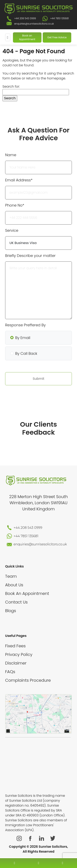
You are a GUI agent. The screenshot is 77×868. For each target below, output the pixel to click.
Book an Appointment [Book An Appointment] (27, 37)
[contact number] (15, 863)
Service (12, 230)
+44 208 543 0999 (25, 18)
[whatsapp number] (63, 863)
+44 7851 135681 (59, 18)
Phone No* (15, 205)
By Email (23, 338)
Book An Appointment (27, 593)
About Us (14, 585)
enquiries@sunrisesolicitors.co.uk (34, 24)
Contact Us (16, 602)
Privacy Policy (19, 654)
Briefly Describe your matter (30, 256)
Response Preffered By (25, 325)
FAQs (10, 672)
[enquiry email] (39, 863)
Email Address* (19, 180)
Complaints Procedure (28, 680)
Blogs (11, 611)
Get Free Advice (57, 37)
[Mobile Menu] (8, 37)
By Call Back (26, 353)
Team (11, 576)
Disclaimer (16, 663)
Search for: (11, 86)
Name (11, 155)
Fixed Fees (15, 646)
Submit (38, 379)
